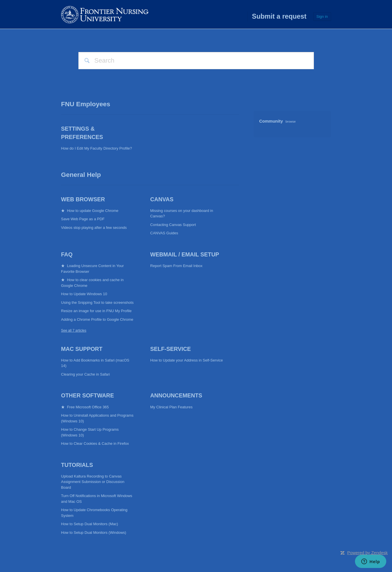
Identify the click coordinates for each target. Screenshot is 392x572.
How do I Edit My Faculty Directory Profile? (97, 148)
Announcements (176, 395)
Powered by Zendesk (367, 553)
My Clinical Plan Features (171, 407)
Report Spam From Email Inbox (176, 266)
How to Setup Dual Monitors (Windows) (94, 533)
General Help (81, 175)
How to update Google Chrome (93, 211)
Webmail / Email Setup (185, 254)
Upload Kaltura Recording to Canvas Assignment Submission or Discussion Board (93, 482)
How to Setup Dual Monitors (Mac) (90, 524)
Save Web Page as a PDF (83, 219)
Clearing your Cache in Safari (86, 374)
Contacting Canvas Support (173, 225)
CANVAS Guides (164, 233)
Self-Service (171, 349)
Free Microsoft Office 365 (88, 407)
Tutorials (77, 465)
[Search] (196, 61)
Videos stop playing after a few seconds (94, 228)
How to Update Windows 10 (84, 294)
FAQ (67, 254)
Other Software (88, 395)
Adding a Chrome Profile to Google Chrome (97, 319)
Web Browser (83, 199)
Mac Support (82, 349)
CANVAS (162, 199)
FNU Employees (86, 104)
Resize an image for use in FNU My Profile (96, 311)
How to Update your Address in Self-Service (187, 360)
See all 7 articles (74, 331)
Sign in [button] (322, 17)
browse (290, 121)
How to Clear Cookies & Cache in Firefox (95, 444)
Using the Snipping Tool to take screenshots (97, 303)
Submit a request (279, 16)
